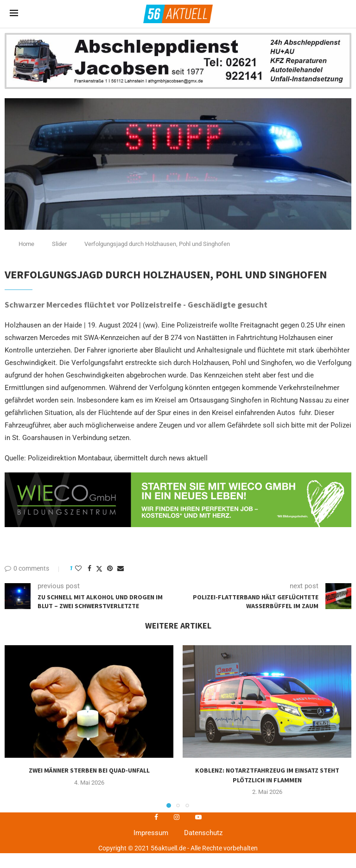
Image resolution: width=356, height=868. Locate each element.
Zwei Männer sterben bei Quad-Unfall (89, 770)
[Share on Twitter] (99, 569)
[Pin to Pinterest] (110, 568)
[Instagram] (177, 817)
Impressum (151, 833)
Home (26, 244)
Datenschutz (203, 833)
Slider (59, 244)
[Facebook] (156, 817)
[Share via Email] (121, 568)
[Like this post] (78, 568)
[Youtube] (198, 817)
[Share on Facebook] (89, 568)
